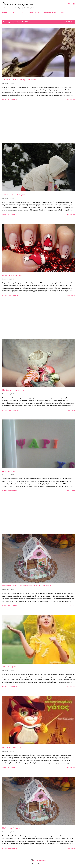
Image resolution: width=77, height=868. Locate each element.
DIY (22, 12)
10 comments (13, 606)
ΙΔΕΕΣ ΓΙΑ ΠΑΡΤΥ (34, 12)
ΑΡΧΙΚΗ (5, 12)
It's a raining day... (10, 667)
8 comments (13, 99)
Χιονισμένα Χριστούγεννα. (14, 194)
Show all (70, 22)
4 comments (13, 214)
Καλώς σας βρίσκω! (11, 828)
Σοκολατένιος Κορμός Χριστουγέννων (20, 79)
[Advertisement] (38, 122)
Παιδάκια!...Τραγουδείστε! (14, 390)
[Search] (69, 3)
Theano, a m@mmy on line (18, 4)
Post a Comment (14, 295)
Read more (71, 99)
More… (63, 12)
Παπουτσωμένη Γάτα (12, 747)
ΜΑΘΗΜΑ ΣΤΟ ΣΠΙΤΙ (50, 12)
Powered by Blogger (38, 860)
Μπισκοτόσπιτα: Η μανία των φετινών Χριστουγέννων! (27, 586)
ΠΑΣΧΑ (14, 12)
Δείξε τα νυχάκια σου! (12, 275)
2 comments (13, 686)
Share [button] (4, 99)
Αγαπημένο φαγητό (11, 471)
